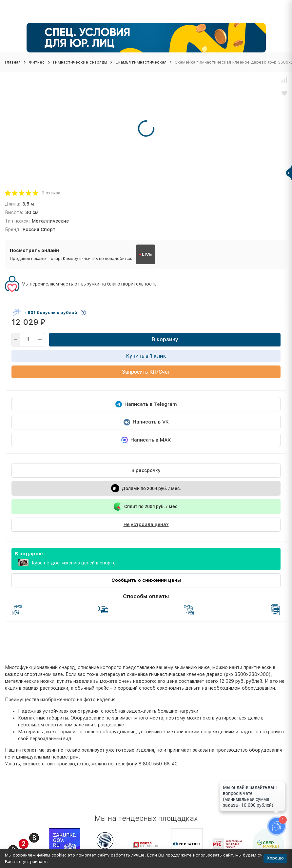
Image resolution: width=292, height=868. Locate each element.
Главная (13, 62)
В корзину (165, 339)
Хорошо (275, 858)
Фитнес (37, 62)
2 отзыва (51, 193)
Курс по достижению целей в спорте (74, 563)
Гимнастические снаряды (80, 62)
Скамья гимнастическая (141, 62)
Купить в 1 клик (146, 356)
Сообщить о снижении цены (146, 580)
